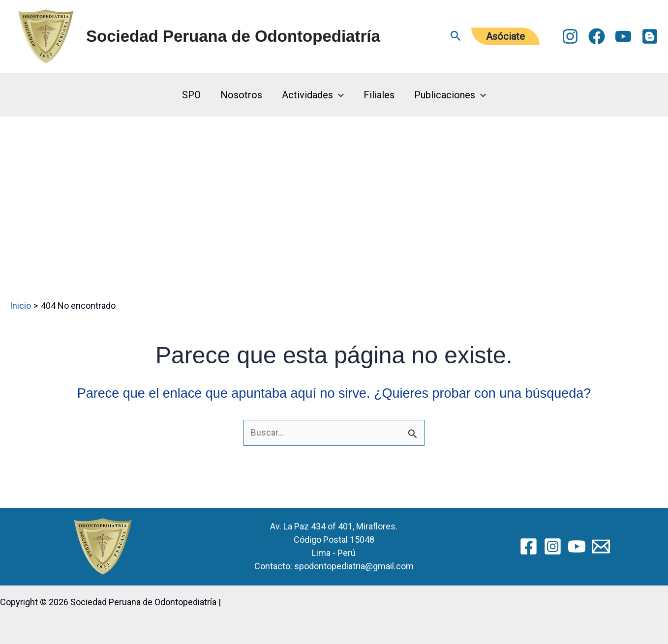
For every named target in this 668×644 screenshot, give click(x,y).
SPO (191, 95)
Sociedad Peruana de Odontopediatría (233, 36)
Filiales (379, 95)
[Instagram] (570, 36)
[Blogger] (650, 36)
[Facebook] (597, 36)
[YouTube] (623, 36)
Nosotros (241, 95)
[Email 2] (601, 546)
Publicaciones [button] (450, 95)
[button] (456, 36)
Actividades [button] (313, 95)
